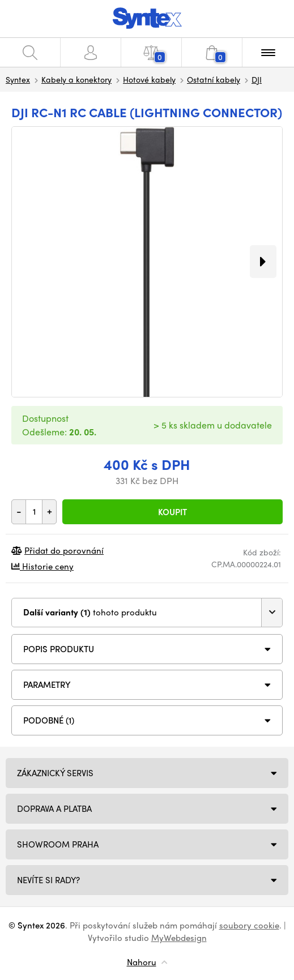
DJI (257, 79)
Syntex (18, 79)
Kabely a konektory (76, 79)
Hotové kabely (149, 79)
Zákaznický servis (55, 773)
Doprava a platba (54, 808)
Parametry (47, 684)
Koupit (172, 512)
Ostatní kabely (214, 79)
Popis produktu (59, 649)
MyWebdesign (179, 938)
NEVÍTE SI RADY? (48, 880)
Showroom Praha (58, 844)
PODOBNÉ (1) (49, 720)
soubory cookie (249, 925)
